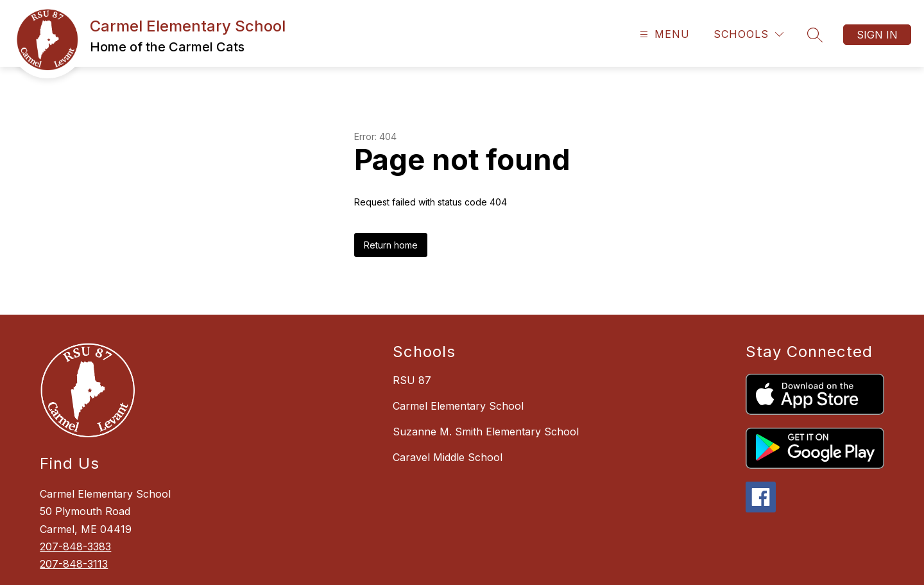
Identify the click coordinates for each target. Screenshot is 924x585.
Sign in (877, 35)
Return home (391, 245)
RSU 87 (412, 380)
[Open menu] (663, 34)
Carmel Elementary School (458, 406)
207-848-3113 (74, 564)
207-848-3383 (75, 546)
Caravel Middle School (448, 457)
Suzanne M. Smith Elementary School (486, 432)
